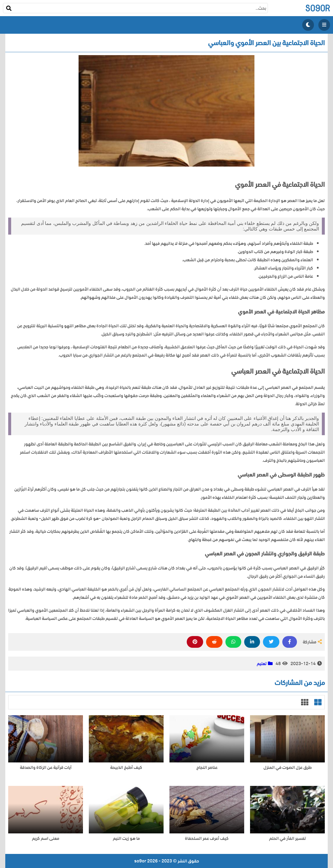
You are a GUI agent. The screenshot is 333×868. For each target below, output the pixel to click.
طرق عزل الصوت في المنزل (288, 768)
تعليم (262, 664)
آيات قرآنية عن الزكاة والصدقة (46, 768)
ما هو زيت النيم (126, 839)
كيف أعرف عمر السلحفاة (207, 839)
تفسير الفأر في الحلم (287, 839)
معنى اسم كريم (46, 839)
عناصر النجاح (207, 768)
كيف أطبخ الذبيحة (126, 768)
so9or (318, 8)
